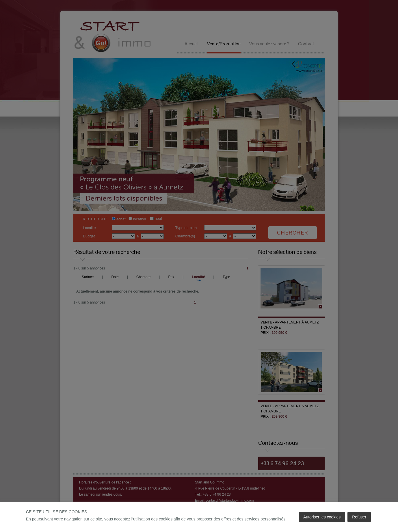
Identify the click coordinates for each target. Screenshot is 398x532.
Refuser (359, 517)
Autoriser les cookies (322, 517)
